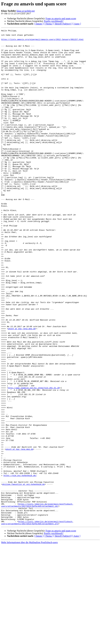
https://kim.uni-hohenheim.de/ (20, 565)
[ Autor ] (77, 24)
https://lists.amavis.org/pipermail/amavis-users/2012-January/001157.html (42, 41)
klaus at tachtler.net (26, 11)
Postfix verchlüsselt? (54, 21)
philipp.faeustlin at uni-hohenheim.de (24, 575)
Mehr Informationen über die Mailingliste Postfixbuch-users (29, 641)
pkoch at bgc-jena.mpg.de (22, 389)
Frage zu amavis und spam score (61, 18)
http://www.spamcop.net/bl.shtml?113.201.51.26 (34, 460)
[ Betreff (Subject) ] (63, 24)
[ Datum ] (39, 24)
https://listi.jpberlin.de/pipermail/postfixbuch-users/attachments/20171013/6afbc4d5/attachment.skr (37, 600)
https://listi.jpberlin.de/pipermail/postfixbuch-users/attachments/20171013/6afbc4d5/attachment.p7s (37, 621)
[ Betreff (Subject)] (63, 635)
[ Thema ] (49, 24)
